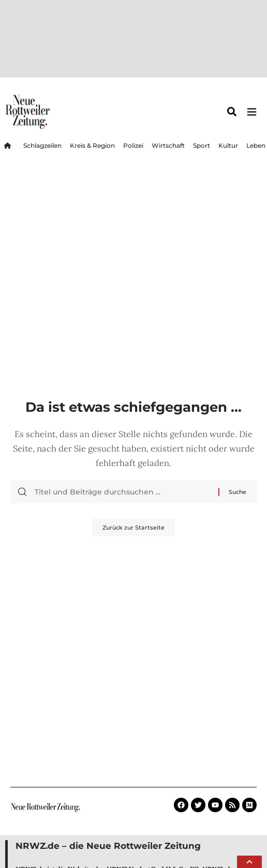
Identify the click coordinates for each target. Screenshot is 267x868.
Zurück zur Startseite (133, 440)
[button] (249, 862)
